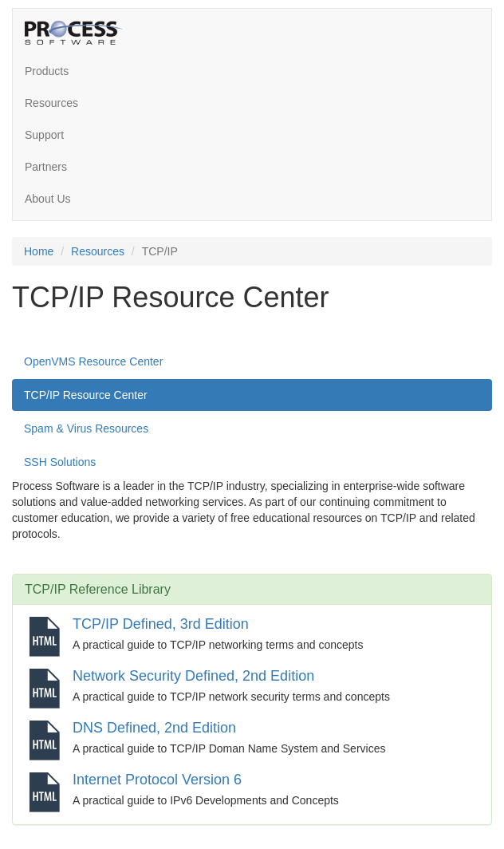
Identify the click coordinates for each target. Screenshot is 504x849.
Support (44, 135)
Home (39, 251)
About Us (48, 199)
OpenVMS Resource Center (93, 361)
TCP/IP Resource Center (86, 395)
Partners (46, 167)
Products (47, 71)
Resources (51, 103)
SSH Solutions (60, 462)
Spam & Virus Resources (86, 428)
